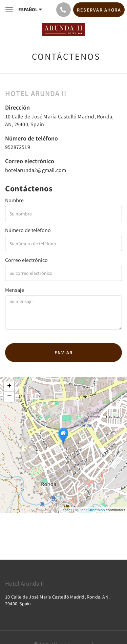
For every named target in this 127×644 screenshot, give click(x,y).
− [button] (9, 397)
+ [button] (9, 386)
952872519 (18, 147)
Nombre (14, 200)
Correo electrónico (26, 260)
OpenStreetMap (92, 510)
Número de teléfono (28, 230)
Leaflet (66, 510)
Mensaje (15, 290)
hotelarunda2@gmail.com (36, 170)
